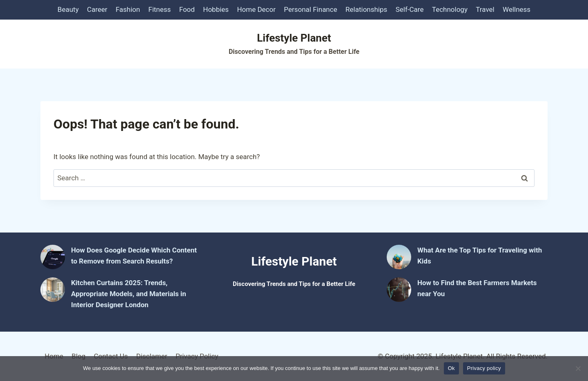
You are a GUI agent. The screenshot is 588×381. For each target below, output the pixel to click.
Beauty (68, 9)
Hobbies (216, 9)
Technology (450, 9)
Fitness (159, 9)
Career (97, 9)
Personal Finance (310, 9)
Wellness (517, 9)
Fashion (128, 9)
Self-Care (410, 9)
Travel (485, 9)
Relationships (366, 9)
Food (187, 9)
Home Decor (256, 9)
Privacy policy (484, 368)
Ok (451, 368)
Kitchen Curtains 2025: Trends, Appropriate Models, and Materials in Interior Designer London (129, 294)
